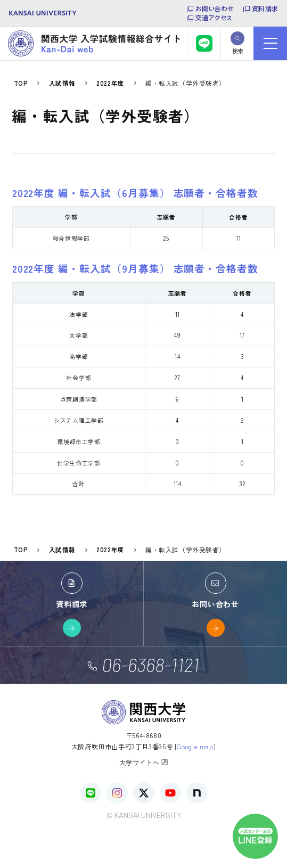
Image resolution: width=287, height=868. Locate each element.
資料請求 (265, 9)
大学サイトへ (144, 762)
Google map (195, 747)
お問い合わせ (215, 9)
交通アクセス (214, 18)
